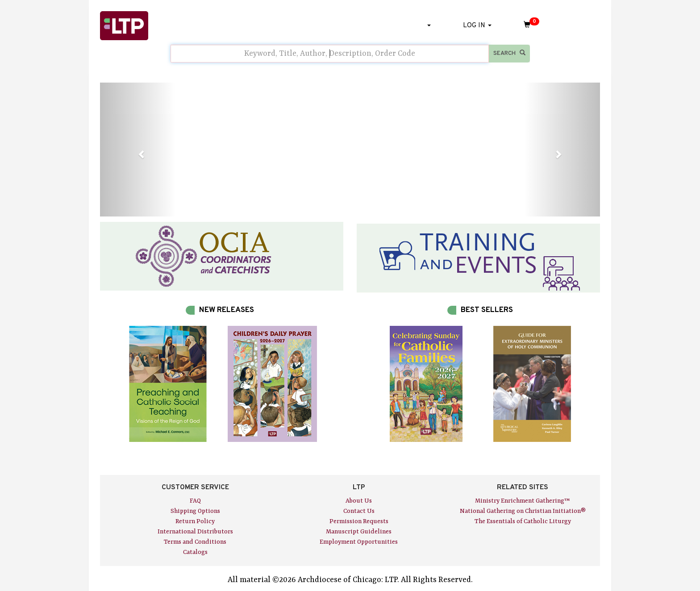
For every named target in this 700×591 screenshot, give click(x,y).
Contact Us (359, 511)
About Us (359, 501)
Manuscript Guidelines (359, 532)
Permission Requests (359, 521)
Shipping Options (195, 511)
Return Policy (195, 521)
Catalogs (195, 552)
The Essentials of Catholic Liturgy (523, 521)
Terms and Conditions (195, 542)
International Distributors (195, 532)
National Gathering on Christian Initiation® (523, 511)
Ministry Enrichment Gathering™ (523, 501)
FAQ (195, 501)
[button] (137, 150)
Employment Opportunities (359, 542)
